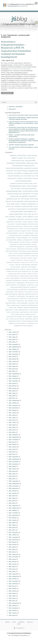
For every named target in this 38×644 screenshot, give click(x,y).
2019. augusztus (13, 457)
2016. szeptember (14, 400)
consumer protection (15, 258)
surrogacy (19, 217)
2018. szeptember (14, 437)
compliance (17, 206)
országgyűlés (29, 317)
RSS (19, 624)
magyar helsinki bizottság (14, 231)
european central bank (12, 271)
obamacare (22, 233)
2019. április (12, 449)
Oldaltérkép (21, 622)
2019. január (12, 442)
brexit (35, 183)
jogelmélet (27, 314)
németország (31, 278)
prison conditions (10, 217)
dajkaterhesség (28, 319)
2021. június (12, 501)
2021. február (13, 491)
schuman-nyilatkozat (16, 267)
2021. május (12, 498)
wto (32, 194)
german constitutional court (24, 271)
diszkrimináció (31, 158)
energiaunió (23, 269)
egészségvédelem (21, 283)
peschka (22, 314)
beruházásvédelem (23, 290)
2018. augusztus (13, 435)
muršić (7, 319)
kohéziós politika (20, 301)
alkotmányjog (25, 199)
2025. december (13, 608)
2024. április (12, 567)
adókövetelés (24, 305)
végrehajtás (20, 240)
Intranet (14, 622)
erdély (16, 292)
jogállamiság (30, 163)
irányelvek (25, 222)
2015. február (13, 359)
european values (24, 262)
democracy (12, 265)
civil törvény (18, 222)
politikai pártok (12, 301)
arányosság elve (12, 178)
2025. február (13, 588)
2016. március (13, 388)
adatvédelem (26, 194)
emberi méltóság (34, 312)
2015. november (13, 378)
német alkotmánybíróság (28, 189)
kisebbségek (20, 308)
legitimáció (31, 222)
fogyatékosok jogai (12, 199)
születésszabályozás (30, 233)
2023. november (13, 557)
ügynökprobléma (17, 281)
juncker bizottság (32, 267)
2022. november (13, 537)
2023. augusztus (13, 554)
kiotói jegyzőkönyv (30, 296)
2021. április (12, 496)
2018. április (12, 425)
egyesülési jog (12, 323)
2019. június (12, 452)
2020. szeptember (14, 484)
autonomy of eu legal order (30, 260)
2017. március (13, 413)
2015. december (13, 381)
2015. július (12, 371)
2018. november (13, 440)
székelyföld (31, 301)
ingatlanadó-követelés (11, 303)
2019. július (12, 454)
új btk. (30, 238)
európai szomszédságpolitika (25, 253)
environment (10, 222)
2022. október (13, 535)
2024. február (13, 562)
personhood (29, 219)
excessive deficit (12, 256)
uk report (15, 253)
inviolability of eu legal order (13, 262)
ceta (35, 211)
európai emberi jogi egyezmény (17, 247)
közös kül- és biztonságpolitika (15, 201)
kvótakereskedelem (21, 296)
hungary (35, 258)
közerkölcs (21, 229)
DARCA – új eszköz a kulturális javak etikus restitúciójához (22, 136)
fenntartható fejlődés (17, 211)
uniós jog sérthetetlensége (31, 247)
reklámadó (18, 265)
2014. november (13, 352)
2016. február (13, 386)
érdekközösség (9, 281)
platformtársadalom (16, 305)
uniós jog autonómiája (11, 249)
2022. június (12, 527)
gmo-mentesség (22, 251)
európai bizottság (32, 155)
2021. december (13, 515)
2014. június (12, 339)
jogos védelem (18, 235)
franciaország (24, 278)
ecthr (36, 214)
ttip (25, 158)
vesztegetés (23, 231)
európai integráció (21, 209)
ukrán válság (10, 204)
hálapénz (29, 231)
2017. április (12, 415)
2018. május (12, 427)
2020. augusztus (13, 481)
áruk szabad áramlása (11, 283)
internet (8, 305)
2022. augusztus (13, 532)
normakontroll (33, 287)
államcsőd (19, 274)
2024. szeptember (14, 576)
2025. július (12, 601)
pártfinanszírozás (23, 299)
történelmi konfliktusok (11, 285)
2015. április (12, 364)
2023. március (13, 545)
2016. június (12, 396)
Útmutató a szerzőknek (16, 107)
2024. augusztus (13, 574)
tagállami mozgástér (17, 158)
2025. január (12, 586)
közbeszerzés (25, 281)
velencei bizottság (20, 323)
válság (36, 285)
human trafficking (28, 217)
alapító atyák (24, 267)
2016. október (13, 403)
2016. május (12, 393)
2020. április (12, 471)
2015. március (13, 361)
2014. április (12, 335)
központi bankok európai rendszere (15, 226)
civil (26, 323)
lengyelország (21, 294)
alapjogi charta (14, 244)
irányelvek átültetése (14, 176)
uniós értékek (18, 173)
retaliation (30, 258)
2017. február (13, 410)
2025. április (12, 593)
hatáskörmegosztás (11, 238)
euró (22, 176)
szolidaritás (24, 204)
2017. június (12, 420)
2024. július (12, 571)
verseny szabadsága (26, 265)
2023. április (12, 547)
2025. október (13, 606)
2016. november (13, 405)
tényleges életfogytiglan (22, 238)
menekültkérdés (28, 211)
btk (19, 199)
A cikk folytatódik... (7, 93)
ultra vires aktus (16, 189)
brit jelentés (35, 253)
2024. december (13, 584)
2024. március (13, 564)
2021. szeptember (14, 508)
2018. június (12, 430)
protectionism (27, 256)
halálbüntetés (34, 265)
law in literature (28, 292)
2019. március (13, 447)
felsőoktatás (31, 323)
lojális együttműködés (11, 240)
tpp (33, 214)
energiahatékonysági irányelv (12, 269)
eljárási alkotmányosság (13, 290)
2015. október (13, 376)
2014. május (12, 337)
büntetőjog (12, 235)
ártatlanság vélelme (30, 283)
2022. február (13, 518)
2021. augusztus (13, 505)
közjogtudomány (18, 326)
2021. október (13, 510)
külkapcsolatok (34, 235)
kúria (15, 171)
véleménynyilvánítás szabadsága (14, 317)
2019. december (13, 464)
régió (26, 301)
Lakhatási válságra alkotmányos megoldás (21, 145)
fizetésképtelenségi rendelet (18, 186)
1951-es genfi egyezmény (13, 276)
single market (23, 258)
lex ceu (36, 323)
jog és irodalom (10, 292)
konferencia (21, 292)
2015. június (12, 369)
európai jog (34, 244)
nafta (29, 214)
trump (25, 214)
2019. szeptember (14, 459)
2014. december (13, 354)
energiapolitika (23, 196)
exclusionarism (20, 256)
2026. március (13, 613)
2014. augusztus (13, 344)
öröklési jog (28, 242)
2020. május (12, 474)
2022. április (12, 523)
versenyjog (10, 173)
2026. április (12, 615)
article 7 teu (32, 262)
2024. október (13, 579)
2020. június (12, 476)
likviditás (24, 274)
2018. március (13, 422)
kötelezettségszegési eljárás (14, 191)
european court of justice (17, 260)
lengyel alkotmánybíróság (16, 287)
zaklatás (24, 326)
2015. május (12, 366)
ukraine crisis (10, 206)
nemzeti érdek (27, 178)
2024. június (12, 569)
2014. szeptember (14, 347)
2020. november (13, 486)
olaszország (32, 310)
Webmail (8, 622)
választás (20, 178)
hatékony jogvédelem (15, 278)
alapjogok (13, 155)
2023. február (13, 542)
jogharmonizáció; (9, 310)
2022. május (12, 525)
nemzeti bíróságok (32, 186)
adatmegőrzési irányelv (12, 229)
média (24, 317)
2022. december (13, 540)
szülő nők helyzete (15, 314)
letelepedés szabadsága (21, 224)
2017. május (12, 418)
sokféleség (26, 308)
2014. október (13, 349)
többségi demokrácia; (24, 310)
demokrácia (10, 171)
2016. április (12, 391)
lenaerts (7, 278)
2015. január (12, 356)
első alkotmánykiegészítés (12, 233)
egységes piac (32, 204)
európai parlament (29, 166)
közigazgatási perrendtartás (15, 321)
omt (33, 271)
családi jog (22, 242)
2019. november (13, 462)
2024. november (13, 581)
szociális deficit (11, 224)
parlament (33, 314)
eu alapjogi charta (28, 173)
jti (19, 19)
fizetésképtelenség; (33, 308)
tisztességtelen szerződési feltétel (16, 163)
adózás (7, 251)
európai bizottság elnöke (15, 194)
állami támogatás (22, 171)
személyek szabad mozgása (24, 244)
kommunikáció (32, 303)
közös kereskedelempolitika (23, 181)
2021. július (12, 503)
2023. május (12, 549)
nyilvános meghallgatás (22, 303)
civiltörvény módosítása (24, 69)
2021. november (13, 513)
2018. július (12, 432)
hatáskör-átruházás (28, 226)
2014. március (13, 332)
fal (33, 274)
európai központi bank (18, 160)
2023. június (12, 552)
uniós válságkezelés (22, 285)
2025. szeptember (14, 603)
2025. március (13, 591)
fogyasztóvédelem (30, 160)
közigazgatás (12, 219)
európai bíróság (21, 155)
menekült (29, 274)
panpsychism (21, 219)
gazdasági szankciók (28, 240)
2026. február (13, 610)
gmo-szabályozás (13, 251)
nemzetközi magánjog (13, 242)
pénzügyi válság (12, 274)
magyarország (14, 196)
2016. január (12, 383)
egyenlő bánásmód (24, 312)
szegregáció (30, 326)
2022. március (13, 520)
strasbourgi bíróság (30, 201)
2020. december (13, 488)
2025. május (12, 596)
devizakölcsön (33, 196)
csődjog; (16, 310)
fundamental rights (27, 206)
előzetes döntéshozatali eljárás (15, 168)
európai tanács (31, 285)
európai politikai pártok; (13, 299)
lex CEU (12, 69)
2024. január (12, 559)
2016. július (12, 398)
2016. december (13, 408)
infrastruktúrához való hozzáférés (25, 249)
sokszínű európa (13, 308)
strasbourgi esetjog (24, 276)
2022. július (12, 530)
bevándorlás (12, 209)
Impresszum (12, 109)
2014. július (12, 342)
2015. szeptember (14, 374)
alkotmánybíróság (17, 166)
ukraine (11, 253)
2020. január (12, 466)
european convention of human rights (21, 183)
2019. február (13, 444)
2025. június (12, 598)
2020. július (12, 479)
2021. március (13, 493)
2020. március (13, 469)
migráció (17, 204)
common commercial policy (13, 312)
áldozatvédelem (26, 235)
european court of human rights (17, 319)
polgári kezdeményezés (16, 214)
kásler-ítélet (27, 176)
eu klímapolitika (12, 296)
